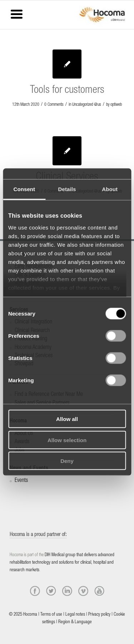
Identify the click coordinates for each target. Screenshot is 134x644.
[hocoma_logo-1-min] (102, 15)
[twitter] (51, 591)
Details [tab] (67, 189)
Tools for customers (67, 91)
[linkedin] (67, 591)
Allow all (67, 419)
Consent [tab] (24, 189)
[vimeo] (83, 591)
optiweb (116, 105)
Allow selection (67, 440)
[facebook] (35, 591)
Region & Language (75, 622)
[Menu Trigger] (17, 13)
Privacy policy (99, 615)
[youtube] (99, 591)
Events (21, 481)
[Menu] (5, 10)
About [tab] (110, 189)
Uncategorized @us (87, 105)
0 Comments (54, 105)
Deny (67, 461)
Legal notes (75, 615)
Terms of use (51, 615)
